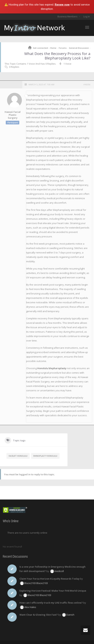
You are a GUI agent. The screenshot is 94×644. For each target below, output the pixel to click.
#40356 (87, 84)
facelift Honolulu (18, 456)
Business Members (68, 17)
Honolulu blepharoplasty (52, 368)
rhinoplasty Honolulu (45, 456)
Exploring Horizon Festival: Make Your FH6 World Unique (53, 591)
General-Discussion (79, 48)
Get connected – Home (45, 48)
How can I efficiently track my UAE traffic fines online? (51, 603)
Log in (87, 17)
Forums (63, 48)
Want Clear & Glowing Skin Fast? (39, 615)
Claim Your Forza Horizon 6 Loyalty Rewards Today (50, 579)
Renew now (62, 5)
